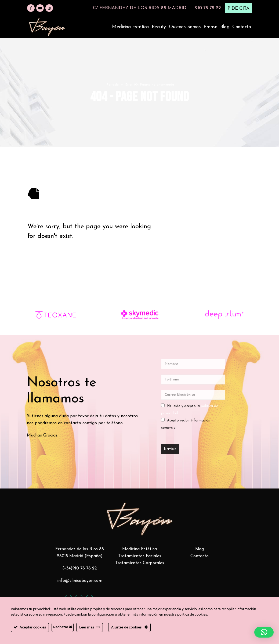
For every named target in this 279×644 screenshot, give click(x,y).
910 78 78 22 (208, 8)
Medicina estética (130, 27)
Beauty (159, 27)
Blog (225, 27)
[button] (264, 632)
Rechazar (63, 627)
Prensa (210, 27)
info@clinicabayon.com (80, 581)
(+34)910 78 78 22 (80, 568)
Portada (113, 85)
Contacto (242, 27)
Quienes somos (185, 27)
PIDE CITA (238, 8)
